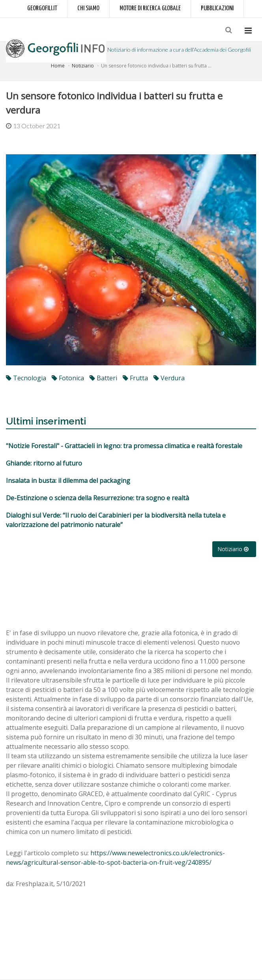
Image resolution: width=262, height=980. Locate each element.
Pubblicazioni (217, 8)
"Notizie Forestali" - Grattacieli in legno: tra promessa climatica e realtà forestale (124, 446)
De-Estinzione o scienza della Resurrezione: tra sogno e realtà (97, 498)
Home (58, 66)
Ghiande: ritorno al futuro (44, 463)
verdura (169, 378)
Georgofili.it (42, 8)
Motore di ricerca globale (150, 8)
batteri (103, 378)
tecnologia (26, 378)
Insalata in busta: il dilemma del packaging (68, 481)
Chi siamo (88, 8)
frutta (135, 378)
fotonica (68, 378)
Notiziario (83, 66)
